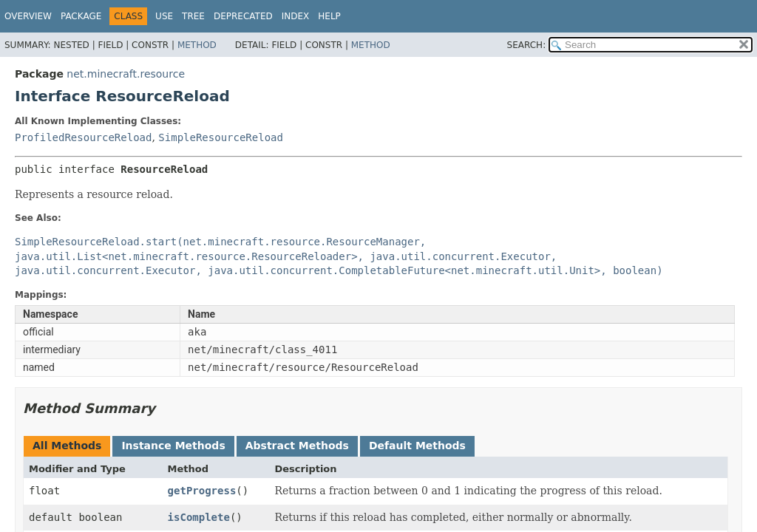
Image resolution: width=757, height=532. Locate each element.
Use (164, 16)
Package (81, 16)
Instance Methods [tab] (173, 446)
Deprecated (243, 16)
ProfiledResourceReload (83, 137)
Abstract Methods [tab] (297, 446)
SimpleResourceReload (221, 137)
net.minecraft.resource (126, 74)
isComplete (199, 517)
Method (197, 45)
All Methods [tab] (67, 446)
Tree (193, 16)
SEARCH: (527, 45)
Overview (28, 16)
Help (329, 16)
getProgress (202, 491)
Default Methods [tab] (417, 446)
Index (296, 16)
